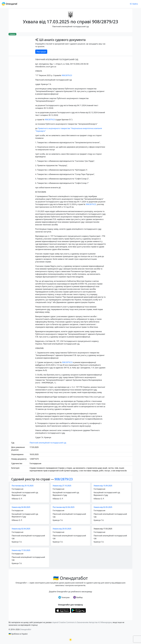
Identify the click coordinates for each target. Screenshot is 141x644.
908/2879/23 (67, 75)
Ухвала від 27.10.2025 (62, 486)
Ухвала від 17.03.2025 (21, 550)
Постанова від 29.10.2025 (23, 486)
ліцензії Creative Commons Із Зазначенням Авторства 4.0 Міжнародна (82, 622)
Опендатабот (26, 629)
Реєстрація (41, 52)
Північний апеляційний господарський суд (48, 443)
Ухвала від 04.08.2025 (21, 507)
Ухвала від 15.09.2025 (103, 486)
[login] (134, 4)
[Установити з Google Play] (78, 610)
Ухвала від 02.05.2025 (103, 507)
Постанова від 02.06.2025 (64, 507)
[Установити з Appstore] (63, 610)
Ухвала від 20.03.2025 (62, 529)
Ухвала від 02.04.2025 (21, 529)
